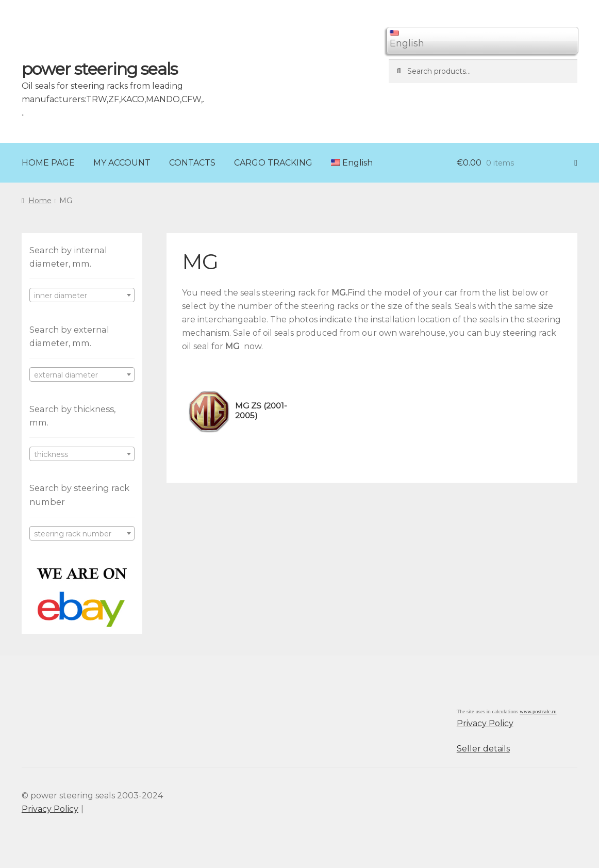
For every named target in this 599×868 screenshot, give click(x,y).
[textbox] (82, 296)
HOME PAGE (48, 163)
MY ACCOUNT (122, 163)
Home (40, 201)
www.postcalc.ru (538, 711)
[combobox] (82, 295)
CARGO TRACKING (273, 163)
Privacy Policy (485, 723)
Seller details (483, 749)
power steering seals (99, 69)
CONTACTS (192, 163)
